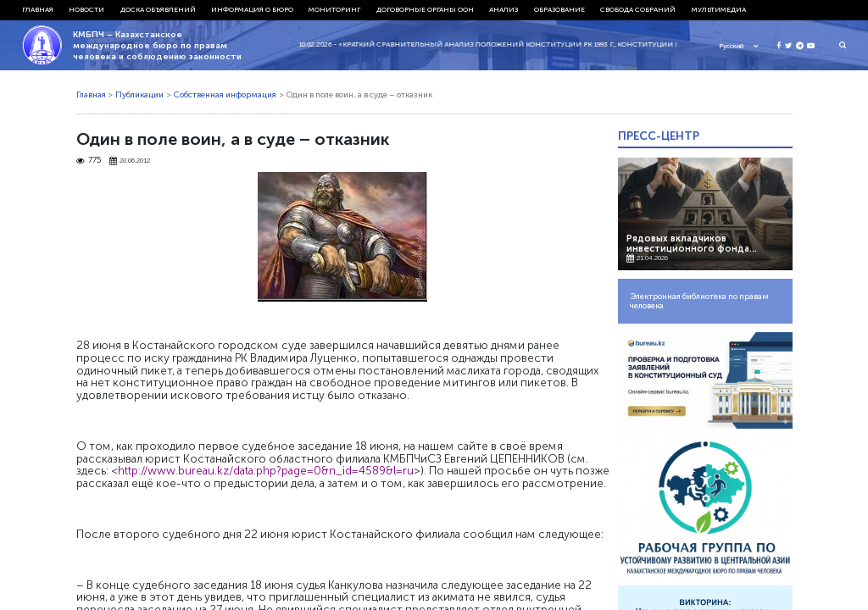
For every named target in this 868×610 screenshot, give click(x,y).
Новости (86, 9)
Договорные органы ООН (425, 9)
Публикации (139, 95)
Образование (559, 9)
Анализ (504, 9)
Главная (38, 9)
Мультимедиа (719, 9)
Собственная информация (225, 95)
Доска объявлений (158, 9)
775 (89, 161)
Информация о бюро (252, 9)
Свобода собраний (638, 9)
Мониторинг (334, 9)
